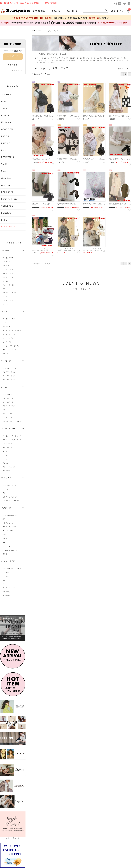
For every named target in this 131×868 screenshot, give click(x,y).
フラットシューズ (9, 467)
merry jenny (7, 185)
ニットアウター (8, 300)
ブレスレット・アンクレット (13, 501)
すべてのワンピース (10, 368)
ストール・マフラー (10, 531)
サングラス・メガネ (10, 527)
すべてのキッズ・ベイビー (12, 568)
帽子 (4, 519)
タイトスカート (8, 402)
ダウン (5, 289)
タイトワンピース (9, 376)
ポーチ (5, 538)
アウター (6, 572)
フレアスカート (8, 398)
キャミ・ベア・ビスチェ (11, 346)
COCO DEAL (7, 129)
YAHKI (4, 164)
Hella (4, 150)
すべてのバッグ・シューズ (12, 436)
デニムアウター (8, 269)
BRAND (56, 11)
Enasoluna (6, 213)
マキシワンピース (9, 380)
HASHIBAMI (7, 192)
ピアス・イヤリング (10, 497)
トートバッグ (7, 444)
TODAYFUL (7, 94)
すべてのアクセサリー (10, 485)
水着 (4, 542)
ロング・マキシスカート (11, 406)
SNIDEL (5, 108)
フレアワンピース (9, 372)
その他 (5, 554)
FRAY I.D (6, 143)
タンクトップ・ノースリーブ (13, 330)
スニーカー (6, 471)
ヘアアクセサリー (9, 523)
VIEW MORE (17, 70)
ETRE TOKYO (8, 157)
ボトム (5, 584)
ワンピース (6, 580)
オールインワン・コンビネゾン (13, 421)
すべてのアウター (9, 258)
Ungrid (4, 171)
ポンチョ (6, 304)
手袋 (4, 535)
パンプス (6, 455)
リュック (6, 451)
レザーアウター (8, 273)
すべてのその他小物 (10, 515)
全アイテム (13, 56)
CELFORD (6, 115)
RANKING (72, 11)
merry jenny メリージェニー (49, 31)
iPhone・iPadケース (10, 550)
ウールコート (7, 281)
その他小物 (6, 596)
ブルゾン (6, 266)
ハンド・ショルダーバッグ (12, 440)
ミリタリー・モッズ (10, 293)
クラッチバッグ (8, 447)
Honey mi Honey (9, 199)
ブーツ (5, 459)
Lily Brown (6, 122)
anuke (4, 101)
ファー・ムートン (9, 285)
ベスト (5, 297)
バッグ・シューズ (9, 588)
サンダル (6, 463)
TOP (34, 31)
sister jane (6, 178)
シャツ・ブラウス (9, 334)
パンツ (5, 410)
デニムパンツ (7, 414)
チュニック (6, 354)
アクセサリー (7, 592)
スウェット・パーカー (10, 350)
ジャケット (6, 262)
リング (5, 493)
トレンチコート (8, 277)
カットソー (6, 327)
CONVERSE (7, 206)
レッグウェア (7, 546)
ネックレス (6, 489)
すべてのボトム (8, 394)
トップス (6, 576)
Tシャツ (5, 323)
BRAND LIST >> (9, 227)
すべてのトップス (9, 319)
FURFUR (6, 136)
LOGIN (115, 11)
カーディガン (7, 342)
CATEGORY (39, 11)
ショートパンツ (8, 417)
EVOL (4, 220)
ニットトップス (8, 338)
